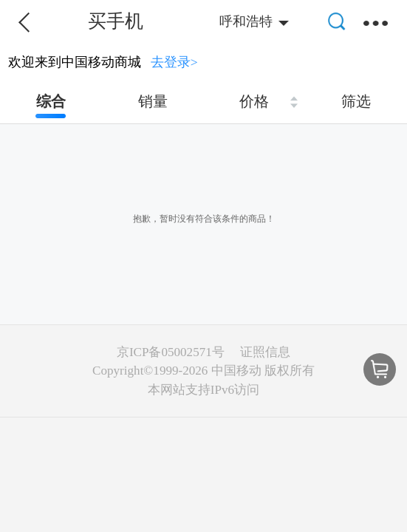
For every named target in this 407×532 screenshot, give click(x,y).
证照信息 (265, 352)
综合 (51, 101)
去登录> (174, 62)
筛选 (356, 101)
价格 (254, 101)
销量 (153, 101)
